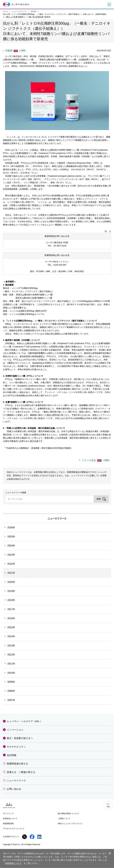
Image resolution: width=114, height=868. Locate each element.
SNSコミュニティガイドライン (70, 824)
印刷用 (16, 51)
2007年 (11, 700)
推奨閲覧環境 (8, 824)
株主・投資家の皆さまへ (20, 738)
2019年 (11, 591)
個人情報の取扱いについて (68, 813)
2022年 (11, 564)
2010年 (11, 673)
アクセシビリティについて (14, 829)
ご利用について (64, 819)
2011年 (11, 664)
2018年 (11, 600)
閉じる (110, 853)
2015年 (11, 627)
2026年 (11, 528)
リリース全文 (96, 460)
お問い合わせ (14, 789)
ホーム (6, 11)
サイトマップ (8, 813)
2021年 (34, 11)
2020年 (11, 582)
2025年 (11, 537)
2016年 (11, 618)
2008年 (11, 691)
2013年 (11, 646)
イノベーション (15, 730)
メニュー (109, 4)
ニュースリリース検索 (16, 493)
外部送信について (10, 819)
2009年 (11, 682)
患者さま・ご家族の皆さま (21, 772)
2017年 (11, 609)
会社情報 (12, 755)
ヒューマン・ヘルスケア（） (24, 721)
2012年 (11, 655)
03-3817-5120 (60, 246)
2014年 (11, 636)
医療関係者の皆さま (18, 764)
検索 (99, 499)
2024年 (11, 546)
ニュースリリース (19, 11)
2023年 (11, 555)
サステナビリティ (16, 747)
